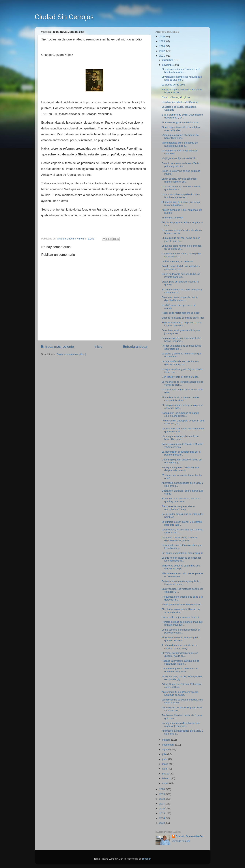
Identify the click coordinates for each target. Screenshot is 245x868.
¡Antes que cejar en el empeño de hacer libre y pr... (180, 136)
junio (165, 759)
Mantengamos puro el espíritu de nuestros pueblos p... (180, 144)
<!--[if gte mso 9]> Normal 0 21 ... (180, 158)
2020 (162, 789)
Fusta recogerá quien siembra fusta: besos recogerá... (181, 340)
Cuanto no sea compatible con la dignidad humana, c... (180, 299)
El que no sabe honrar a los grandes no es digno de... (182, 247)
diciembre (168, 60)
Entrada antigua (135, 346)
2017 (162, 804)
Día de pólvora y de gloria (176, 97)
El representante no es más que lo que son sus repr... (180, 639)
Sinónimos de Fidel (172, 218)
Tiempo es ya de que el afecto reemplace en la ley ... (178, 508)
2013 (162, 823)
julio (165, 754)
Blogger (146, 859)
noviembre (168, 65)
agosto (166, 749)
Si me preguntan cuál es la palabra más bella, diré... (181, 129)
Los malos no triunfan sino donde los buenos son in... (182, 232)
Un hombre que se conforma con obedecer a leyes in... (180, 670)
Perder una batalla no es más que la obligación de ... (181, 347)
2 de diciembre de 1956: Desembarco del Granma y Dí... (182, 116)
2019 (162, 794)
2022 (162, 51)
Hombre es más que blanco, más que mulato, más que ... (182, 623)
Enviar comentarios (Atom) (71, 354)
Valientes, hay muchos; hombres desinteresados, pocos (179, 539)
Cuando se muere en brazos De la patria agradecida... (180, 165)
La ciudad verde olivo (173, 85)
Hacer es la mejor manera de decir (181, 313)
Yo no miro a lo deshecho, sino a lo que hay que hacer (181, 500)
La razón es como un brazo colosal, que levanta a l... (181, 188)
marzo (166, 774)
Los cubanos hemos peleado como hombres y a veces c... (181, 196)
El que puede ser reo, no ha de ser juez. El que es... (181, 239)
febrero (167, 778)
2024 (162, 46)
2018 (162, 799)
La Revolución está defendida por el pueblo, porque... (181, 453)
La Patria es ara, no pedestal (177, 261)
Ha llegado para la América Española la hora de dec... (182, 91)
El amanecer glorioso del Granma (180, 122)
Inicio (98, 346)
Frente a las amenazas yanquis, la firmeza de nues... (180, 583)
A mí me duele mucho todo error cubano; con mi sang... (179, 647)
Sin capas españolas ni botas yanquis (182, 553)
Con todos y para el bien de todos (180, 377)
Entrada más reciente (58, 346)
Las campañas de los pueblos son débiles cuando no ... (180, 363)
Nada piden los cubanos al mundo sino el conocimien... (180, 414)
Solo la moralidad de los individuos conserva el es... (181, 268)
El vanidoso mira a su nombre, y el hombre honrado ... (181, 71)
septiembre (169, 745)
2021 (162, 56)
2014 (162, 818)
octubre (167, 740)
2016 (162, 809)
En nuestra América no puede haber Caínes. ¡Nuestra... (181, 324)
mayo (166, 764)
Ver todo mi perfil (181, 841)
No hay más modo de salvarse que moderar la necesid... (181, 725)
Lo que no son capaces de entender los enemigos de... (181, 559)
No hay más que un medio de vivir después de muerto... (180, 469)
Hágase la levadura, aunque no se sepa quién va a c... (180, 662)
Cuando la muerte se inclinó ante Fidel (183, 318)
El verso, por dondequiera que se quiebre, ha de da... (180, 654)
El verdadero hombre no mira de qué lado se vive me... (182, 78)
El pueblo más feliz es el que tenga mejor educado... (181, 203)
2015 (162, 813)
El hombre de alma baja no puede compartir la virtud (180, 399)
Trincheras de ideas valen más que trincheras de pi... (181, 567)
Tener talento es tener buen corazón (181, 604)
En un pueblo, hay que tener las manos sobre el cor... (179, 180)
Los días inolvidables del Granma (180, 102)
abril (165, 769)
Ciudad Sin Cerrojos (64, 17)
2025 (162, 41)
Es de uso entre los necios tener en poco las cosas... (181, 631)
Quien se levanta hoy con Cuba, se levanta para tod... (181, 275)
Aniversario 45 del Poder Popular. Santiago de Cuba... (180, 693)
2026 (162, 37)
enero (166, 783)
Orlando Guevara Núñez (190, 836)
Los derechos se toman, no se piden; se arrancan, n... (182, 255)
